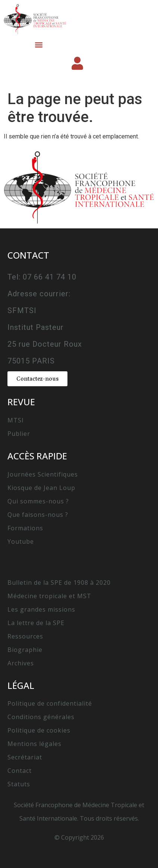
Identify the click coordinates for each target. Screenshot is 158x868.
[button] (39, 45)
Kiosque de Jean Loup (41, 488)
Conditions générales (41, 717)
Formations (25, 528)
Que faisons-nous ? (38, 515)
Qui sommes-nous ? (38, 501)
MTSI (16, 420)
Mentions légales (34, 744)
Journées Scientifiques (43, 474)
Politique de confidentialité (50, 703)
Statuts (19, 784)
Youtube (21, 541)
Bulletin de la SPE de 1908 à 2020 (59, 583)
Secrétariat (25, 757)
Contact (20, 771)
